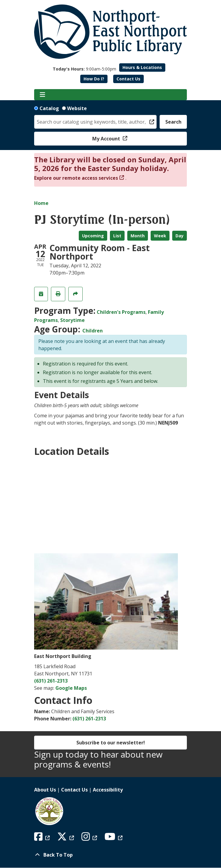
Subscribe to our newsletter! (111, 743)
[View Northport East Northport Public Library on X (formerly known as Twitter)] (66, 838)
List (117, 236)
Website (77, 108)
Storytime (72, 320)
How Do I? (94, 79)
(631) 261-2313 (51, 681)
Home (41, 203)
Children (93, 331)
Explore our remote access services (76, 178)
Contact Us (128, 79)
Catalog (49, 108)
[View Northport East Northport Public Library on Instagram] (90, 838)
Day (180, 236)
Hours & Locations (142, 67)
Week (160, 236)
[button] (84, 69)
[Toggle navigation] (42, 95)
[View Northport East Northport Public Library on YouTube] (114, 838)
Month (138, 236)
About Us (45, 790)
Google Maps (71, 688)
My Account (107, 139)
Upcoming (93, 236)
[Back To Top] (110, 855)
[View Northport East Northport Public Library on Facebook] (43, 838)
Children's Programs (121, 312)
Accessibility (108, 790)
